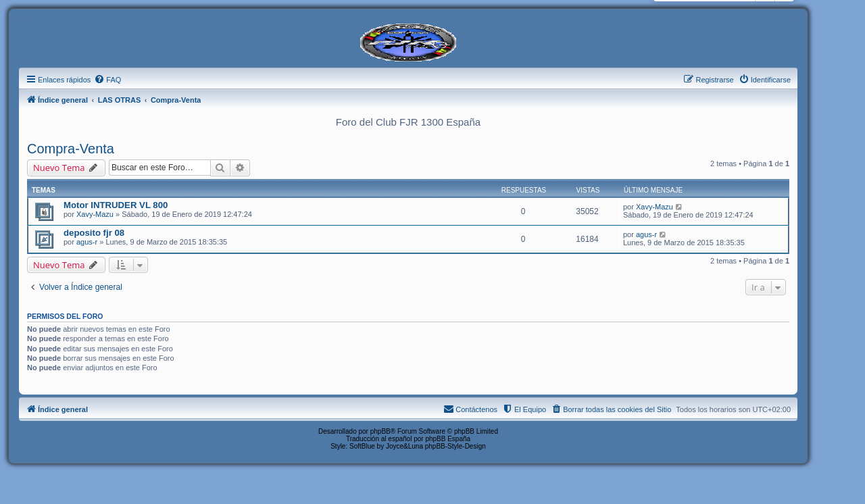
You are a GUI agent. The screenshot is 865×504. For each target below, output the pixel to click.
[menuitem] (107, 80)
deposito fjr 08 (94, 233)
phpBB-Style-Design (455, 446)
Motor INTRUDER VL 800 (116, 205)
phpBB (380, 431)
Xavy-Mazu (95, 214)
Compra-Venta (71, 149)
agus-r (87, 242)
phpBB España (448, 439)
